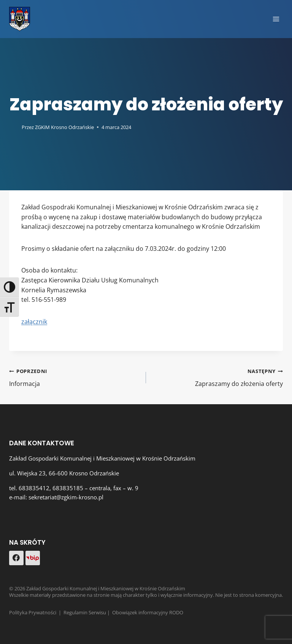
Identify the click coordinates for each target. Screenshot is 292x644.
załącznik (34, 322)
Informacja (75, 377)
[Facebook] (16, 558)
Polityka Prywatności (33, 612)
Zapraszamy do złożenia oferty (217, 377)
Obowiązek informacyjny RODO (148, 612)
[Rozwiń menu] (276, 19)
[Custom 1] (33, 558)
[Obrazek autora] (14, 127)
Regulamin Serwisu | (88, 612)
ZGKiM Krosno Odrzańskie (64, 127)
